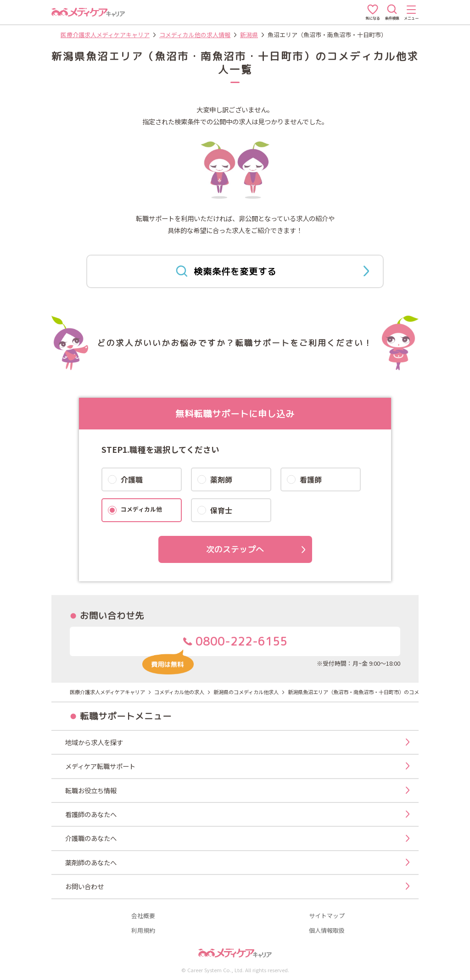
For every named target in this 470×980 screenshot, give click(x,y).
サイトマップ (327, 916)
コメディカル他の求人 (179, 692)
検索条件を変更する (272, 271)
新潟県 (249, 35)
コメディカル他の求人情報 (195, 35)
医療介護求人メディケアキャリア (105, 35)
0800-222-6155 (215, 645)
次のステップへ (235, 549)
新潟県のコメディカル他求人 (246, 692)
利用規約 (143, 931)
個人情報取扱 (327, 931)
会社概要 (143, 916)
